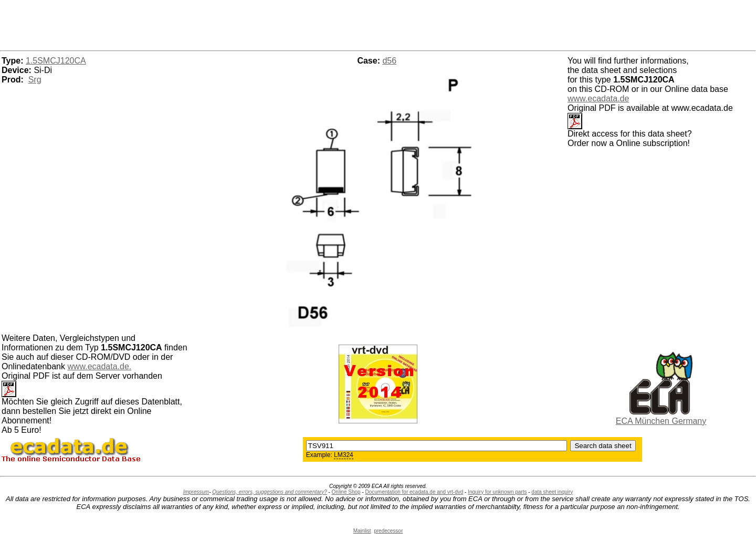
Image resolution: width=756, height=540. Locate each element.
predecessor (388, 531)
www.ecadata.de (598, 98)
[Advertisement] (378, 24)
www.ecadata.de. (99, 366)
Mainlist (362, 531)
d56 (389, 61)
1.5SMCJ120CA (56, 61)
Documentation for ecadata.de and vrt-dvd (414, 492)
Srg (35, 80)
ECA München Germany (661, 421)
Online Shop (346, 492)
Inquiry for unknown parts (497, 492)
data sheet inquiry (552, 492)
